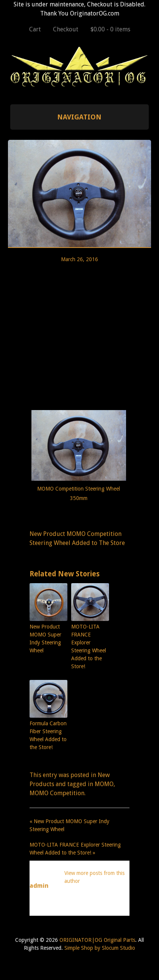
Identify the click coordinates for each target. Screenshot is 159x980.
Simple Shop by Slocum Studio (100, 948)
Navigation (79, 117)
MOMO (104, 784)
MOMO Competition (57, 793)
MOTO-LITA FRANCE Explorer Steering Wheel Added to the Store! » (75, 849)
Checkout (66, 29)
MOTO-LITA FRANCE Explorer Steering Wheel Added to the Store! (89, 646)
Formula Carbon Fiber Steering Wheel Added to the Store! (48, 735)
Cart (35, 29)
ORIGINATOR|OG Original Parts (97, 940)
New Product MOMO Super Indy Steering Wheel (45, 639)
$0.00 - (110, 29)
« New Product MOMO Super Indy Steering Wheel (69, 825)
